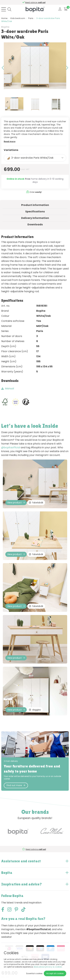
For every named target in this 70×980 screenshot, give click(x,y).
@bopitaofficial (11, 447)
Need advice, (36, 2)
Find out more (16, 785)
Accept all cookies (55, 973)
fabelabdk (36, 503)
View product (16, 503)
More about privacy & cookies (48, 967)
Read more (10, 141)
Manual (8, 388)
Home (4, 18)
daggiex (35, 710)
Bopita (5, 27)
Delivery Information (35, 218)
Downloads (35, 224)
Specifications (35, 212)
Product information (35, 205)
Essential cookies (34, 973)
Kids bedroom (18, 18)
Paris (31, 18)
